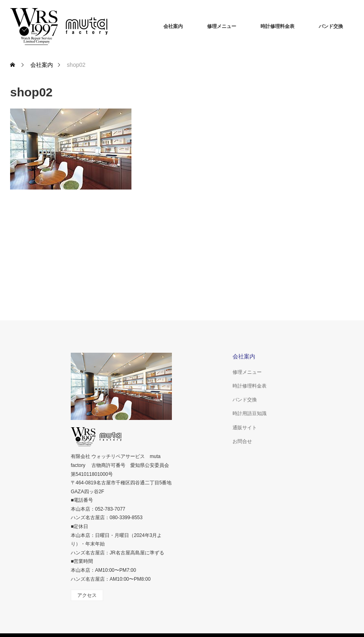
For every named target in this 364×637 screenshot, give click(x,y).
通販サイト (245, 428)
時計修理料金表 (277, 26)
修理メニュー (222, 26)
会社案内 (173, 26)
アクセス (87, 595)
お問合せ (242, 441)
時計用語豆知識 (250, 413)
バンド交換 (331, 26)
